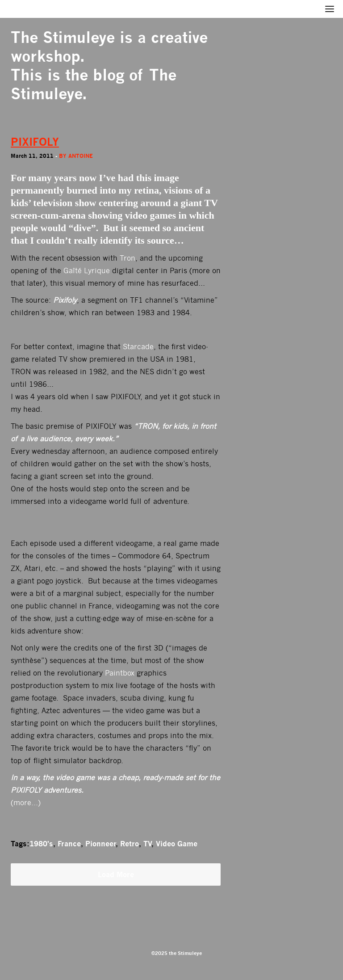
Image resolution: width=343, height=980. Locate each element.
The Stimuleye (63, 37)
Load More (116, 874)
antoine (81, 156)
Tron (128, 258)
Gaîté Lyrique (87, 271)
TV (147, 844)
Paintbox (120, 673)
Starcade (138, 347)
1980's (41, 844)
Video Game (177, 844)
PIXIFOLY (35, 142)
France (69, 844)
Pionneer (100, 844)
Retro (130, 844)
